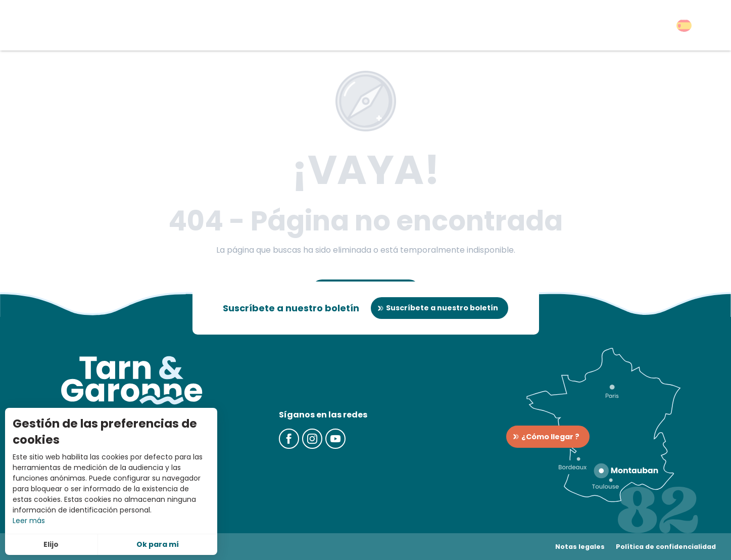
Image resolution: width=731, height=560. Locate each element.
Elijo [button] (51, 544)
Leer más (29, 521)
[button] (684, 26)
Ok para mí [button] (158, 544)
